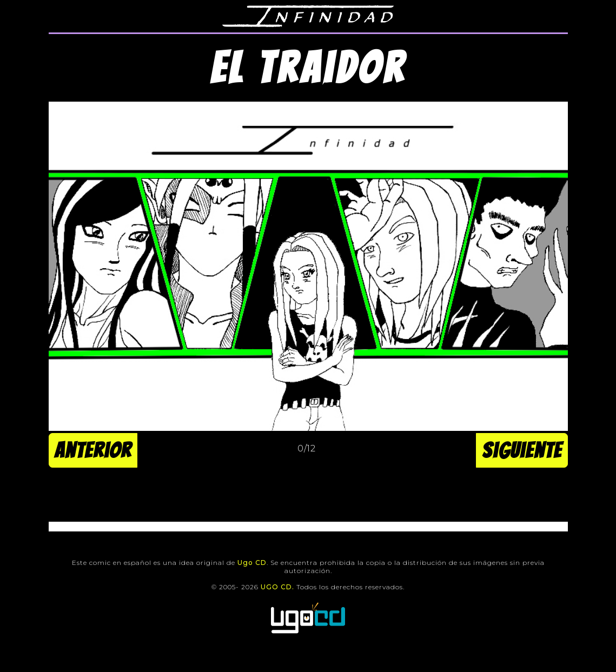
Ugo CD (252, 563)
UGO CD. (277, 587)
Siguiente (522, 450)
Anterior (93, 450)
